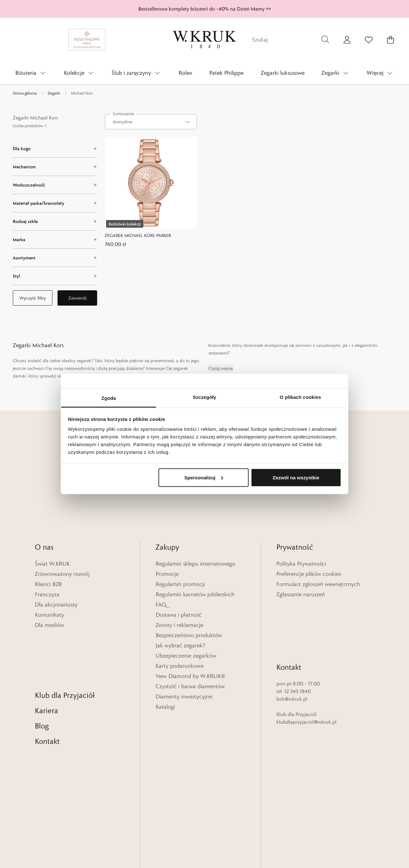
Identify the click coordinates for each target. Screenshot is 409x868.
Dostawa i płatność (179, 615)
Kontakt (47, 687)
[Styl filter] (55, 276)
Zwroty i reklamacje (179, 625)
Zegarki (54, 93)
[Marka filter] (55, 240)
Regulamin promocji (180, 584)
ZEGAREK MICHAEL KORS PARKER (138, 235)
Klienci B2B (48, 584)
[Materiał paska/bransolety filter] (55, 203)
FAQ (161, 605)
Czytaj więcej (220, 368)
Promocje (167, 574)
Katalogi (165, 707)
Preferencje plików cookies (309, 574)
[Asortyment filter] (55, 258)
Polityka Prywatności (301, 564)
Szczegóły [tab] (204, 397)
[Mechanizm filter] (55, 167)
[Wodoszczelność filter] (55, 185)
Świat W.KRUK (52, 564)
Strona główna (25, 93)
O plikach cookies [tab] (300, 397)
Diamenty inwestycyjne (184, 697)
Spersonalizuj (204, 477)
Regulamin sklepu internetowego (195, 564)
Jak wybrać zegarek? (180, 645)
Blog (42, 672)
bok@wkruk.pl (292, 645)
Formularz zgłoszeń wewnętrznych (318, 584)
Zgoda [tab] (109, 398)
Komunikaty (50, 615)
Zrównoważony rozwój (62, 574)
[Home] (204, 40)
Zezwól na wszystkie (296, 477)
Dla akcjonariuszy (56, 605)
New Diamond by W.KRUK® (190, 676)
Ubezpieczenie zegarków (186, 656)
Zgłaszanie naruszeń (301, 594)
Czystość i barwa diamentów (190, 686)
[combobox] (151, 122)
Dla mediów (49, 625)
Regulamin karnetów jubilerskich (195, 594)
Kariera (46, 657)
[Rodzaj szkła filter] (55, 221)
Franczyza (47, 594)
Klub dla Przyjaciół (65, 641)
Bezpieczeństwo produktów (189, 635)
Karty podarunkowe (180, 666)
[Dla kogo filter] (55, 148)
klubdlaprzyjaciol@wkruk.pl (306, 668)
